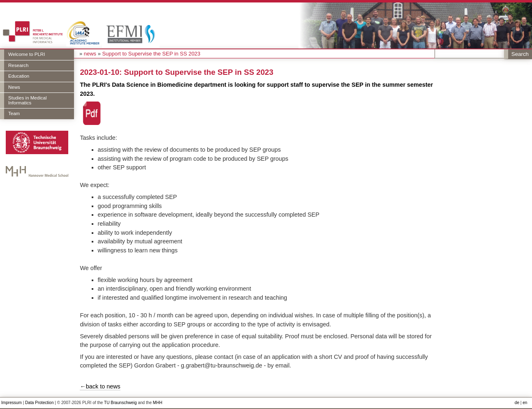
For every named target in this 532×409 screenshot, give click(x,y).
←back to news (100, 386)
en (525, 403)
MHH (158, 403)
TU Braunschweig (120, 403)
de (517, 403)
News (14, 87)
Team (14, 113)
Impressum (12, 403)
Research (18, 65)
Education (19, 76)
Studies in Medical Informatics (27, 100)
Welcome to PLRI (27, 54)
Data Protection (39, 403)
